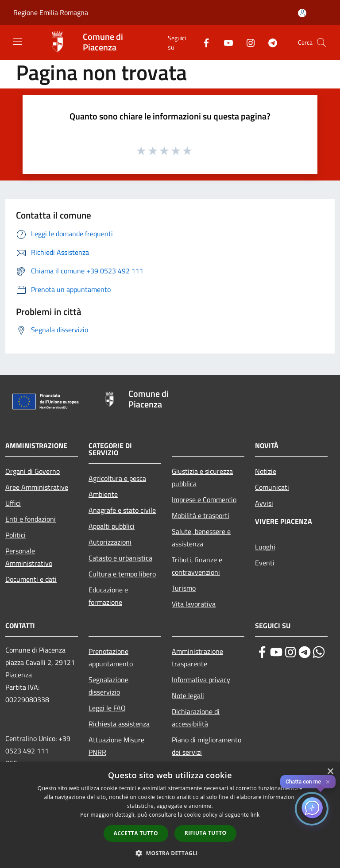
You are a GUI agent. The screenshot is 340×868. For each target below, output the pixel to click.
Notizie (266, 471)
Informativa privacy (201, 680)
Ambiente (103, 494)
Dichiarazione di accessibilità (196, 718)
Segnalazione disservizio (108, 686)
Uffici (13, 503)
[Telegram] (269, 42)
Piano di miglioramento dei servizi (207, 746)
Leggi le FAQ (107, 708)
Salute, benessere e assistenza (201, 538)
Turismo (184, 588)
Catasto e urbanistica (120, 558)
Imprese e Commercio (204, 499)
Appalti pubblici (112, 526)
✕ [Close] (328, 782)
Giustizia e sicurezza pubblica (202, 477)
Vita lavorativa (194, 604)
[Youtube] (225, 42)
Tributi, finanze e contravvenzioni (197, 566)
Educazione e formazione (108, 596)
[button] (170, 853)
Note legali (188, 695)
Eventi (265, 563)
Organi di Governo (33, 471)
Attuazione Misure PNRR (116, 746)
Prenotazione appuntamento (111, 657)
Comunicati (272, 487)
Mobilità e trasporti (201, 515)
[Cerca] (321, 42)
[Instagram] (247, 42)
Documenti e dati (31, 579)
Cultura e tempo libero (122, 574)
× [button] (330, 772)
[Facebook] (203, 42)
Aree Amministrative (37, 487)
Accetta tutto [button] (136, 833)
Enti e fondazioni (31, 519)
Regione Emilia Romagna (51, 12)
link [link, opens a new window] (255, 815)
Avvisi (264, 503)
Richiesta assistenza (119, 724)
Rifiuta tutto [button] (206, 833)
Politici (15, 535)
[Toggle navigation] (18, 42)
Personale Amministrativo (29, 557)
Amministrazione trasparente (197, 657)
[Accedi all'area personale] (302, 13)
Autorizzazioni (110, 542)
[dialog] (170, 815)
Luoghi (265, 547)
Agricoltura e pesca (117, 478)
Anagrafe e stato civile (122, 510)
